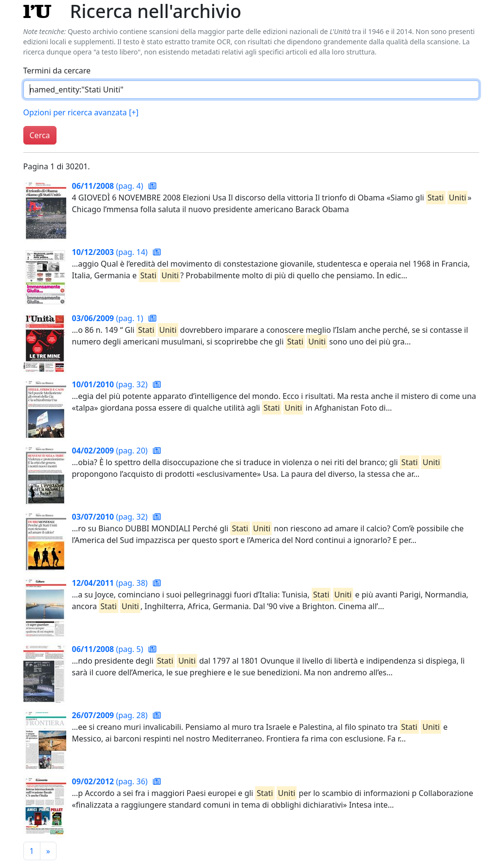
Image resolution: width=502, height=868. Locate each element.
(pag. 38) (111, 583)
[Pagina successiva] (48, 851)
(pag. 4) (109, 186)
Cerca (40, 135)
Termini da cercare (57, 71)
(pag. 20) (111, 451)
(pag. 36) (111, 781)
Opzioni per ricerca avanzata (81, 112)
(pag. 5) (109, 649)
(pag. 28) (111, 715)
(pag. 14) (111, 252)
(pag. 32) (111, 384)
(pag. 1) (109, 318)
